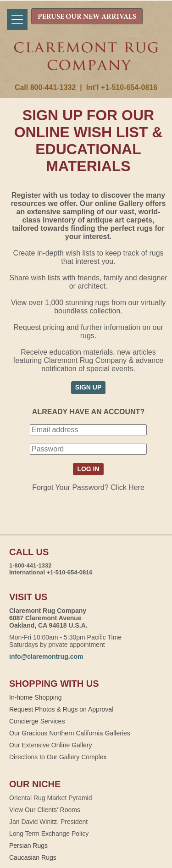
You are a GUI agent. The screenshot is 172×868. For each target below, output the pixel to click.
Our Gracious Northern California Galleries (70, 733)
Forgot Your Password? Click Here (88, 487)
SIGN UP (89, 387)
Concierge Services (37, 721)
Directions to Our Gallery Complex (58, 757)
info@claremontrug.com (46, 657)
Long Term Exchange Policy (49, 834)
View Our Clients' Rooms (45, 810)
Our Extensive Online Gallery (51, 745)
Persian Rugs (28, 846)
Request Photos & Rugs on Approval (61, 709)
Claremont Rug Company (86, 63)
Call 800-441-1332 (45, 87)
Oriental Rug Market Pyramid (51, 798)
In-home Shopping (35, 697)
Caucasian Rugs (33, 857)
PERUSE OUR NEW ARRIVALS (87, 17)
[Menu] (17, 19)
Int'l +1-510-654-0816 (122, 87)
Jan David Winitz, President (48, 822)
